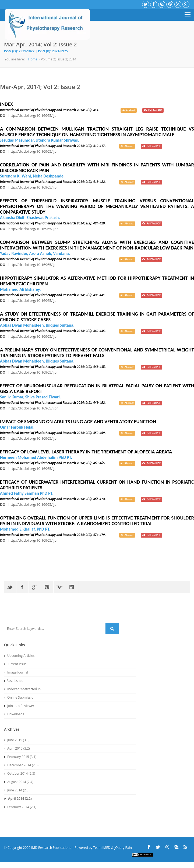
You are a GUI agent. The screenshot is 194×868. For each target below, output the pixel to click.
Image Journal (16, 672)
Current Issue (15, 664)
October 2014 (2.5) (20, 773)
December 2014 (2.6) (21, 765)
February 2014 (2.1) (20, 807)
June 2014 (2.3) (17, 790)
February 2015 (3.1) (20, 757)
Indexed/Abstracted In (22, 689)
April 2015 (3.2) (17, 748)
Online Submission (20, 697)
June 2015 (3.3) (17, 740)
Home (33, 59)
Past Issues (14, 681)
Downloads (14, 714)
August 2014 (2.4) (19, 782)
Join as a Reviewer (19, 706)
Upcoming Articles (19, 656)
